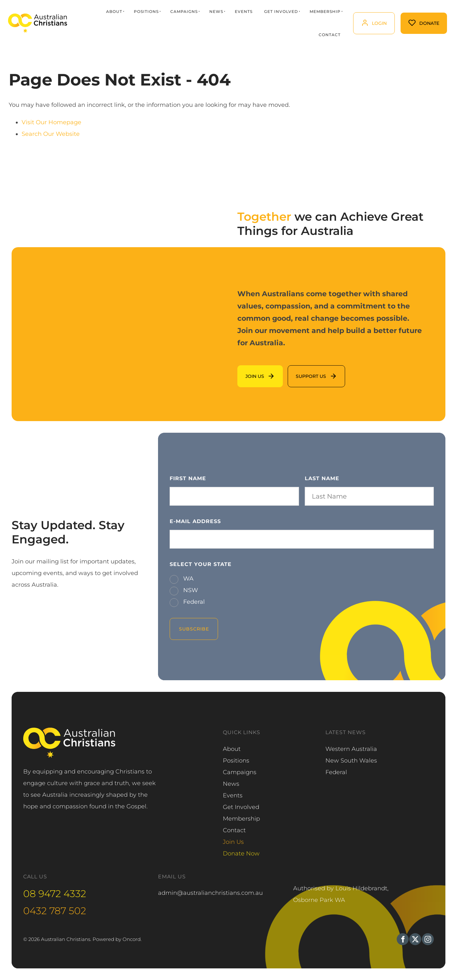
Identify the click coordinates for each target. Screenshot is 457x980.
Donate (411, 18)
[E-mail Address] (302, 539)
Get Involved (281, 11)
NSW (190, 590)
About (114, 11)
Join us (248, 371)
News (216, 11)
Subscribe (194, 629)
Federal (193, 602)
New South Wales (351, 761)
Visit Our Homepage (51, 122)
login (360, 18)
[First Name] (234, 496)
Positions (146, 11)
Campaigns (184, 11)
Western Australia (351, 749)
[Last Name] (369, 496)
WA (188, 579)
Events (243, 11)
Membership (325, 11)
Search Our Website (51, 134)
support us (303, 371)
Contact (329, 35)
